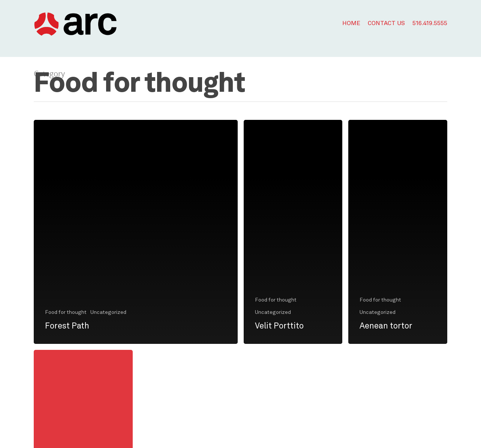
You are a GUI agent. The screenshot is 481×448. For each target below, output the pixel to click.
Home (351, 24)
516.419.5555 (430, 24)
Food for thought (66, 312)
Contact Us (386, 24)
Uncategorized (108, 312)
